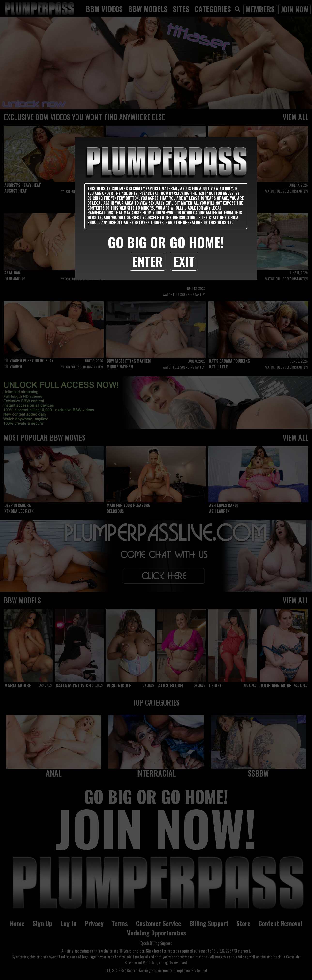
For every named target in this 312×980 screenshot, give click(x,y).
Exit (184, 261)
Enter (147, 261)
